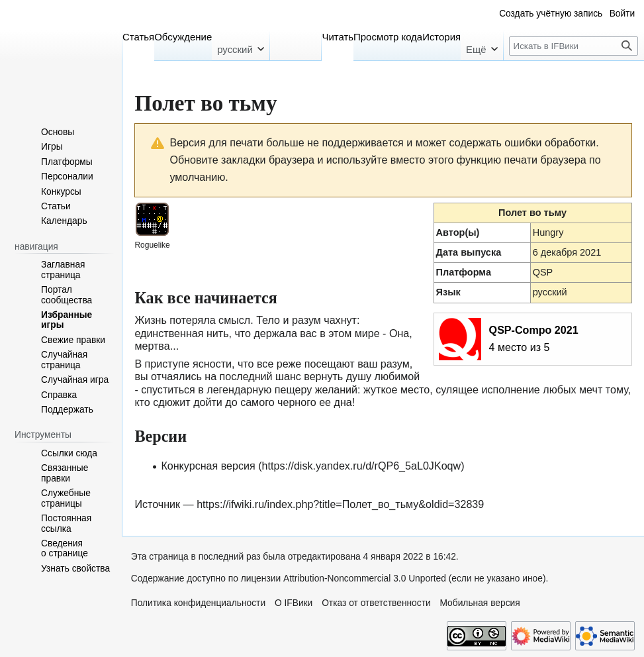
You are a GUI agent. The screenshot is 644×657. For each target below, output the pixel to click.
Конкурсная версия (208, 466)
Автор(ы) (458, 232)
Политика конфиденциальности (198, 603)
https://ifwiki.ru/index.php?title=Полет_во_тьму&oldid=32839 (340, 504)
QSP (543, 272)
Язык (448, 292)
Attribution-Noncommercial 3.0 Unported (365, 579)
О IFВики (294, 603)
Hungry (548, 232)
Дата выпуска (469, 252)
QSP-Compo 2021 (534, 330)
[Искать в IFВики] (574, 46)
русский (550, 292)
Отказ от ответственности (376, 603)
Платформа (464, 272)
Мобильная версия (480, 603)
